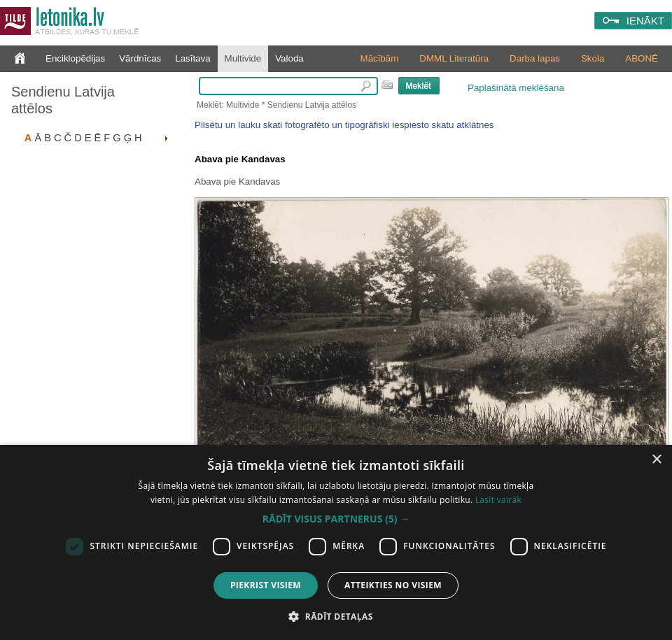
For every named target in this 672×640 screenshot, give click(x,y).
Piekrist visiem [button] (266, 585)
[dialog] (336, 542)
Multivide (243, 58)
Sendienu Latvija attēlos (63, 100)
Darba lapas (535, 58)
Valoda (289, 58)
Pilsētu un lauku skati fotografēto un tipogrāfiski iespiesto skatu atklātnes (344, 125)
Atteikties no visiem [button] (393, 585)
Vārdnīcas (140, 58)
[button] (336, 519)
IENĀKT (645, 21)
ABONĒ (642, 58)
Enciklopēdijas (75, 58)
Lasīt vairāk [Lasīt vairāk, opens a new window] (498, 500)
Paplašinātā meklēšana (516, 88)
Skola (593, 58)
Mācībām (380, 58)
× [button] (656, 460)
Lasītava (192, 58)
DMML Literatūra (454, 58)
